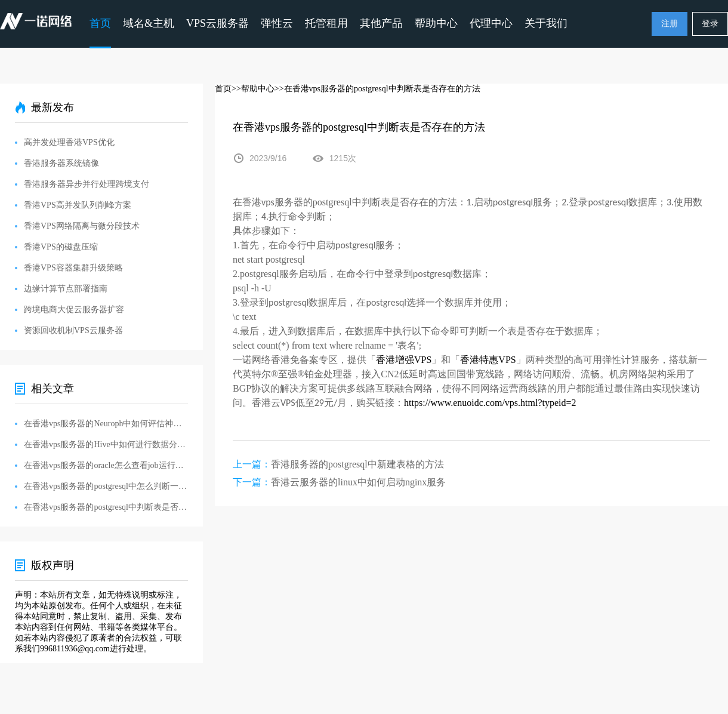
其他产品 (381, 23)
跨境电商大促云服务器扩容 (74, 310)
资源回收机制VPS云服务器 (73, 330)
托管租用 (326, 23)
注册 (670, 24)
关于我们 (546, 23)
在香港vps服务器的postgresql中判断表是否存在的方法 (106, 507)
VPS (423, 360)
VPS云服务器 (218, 23)
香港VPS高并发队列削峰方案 (78, 205)
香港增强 (395, 360)
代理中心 (491, 23)
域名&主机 (149, 23)
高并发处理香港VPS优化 (69, 142)
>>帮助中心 (253, 89)
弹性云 (277, 23)
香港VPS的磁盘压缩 (61, 247)
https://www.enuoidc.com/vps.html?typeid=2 (490, 403)
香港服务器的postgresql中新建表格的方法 (357, 464)
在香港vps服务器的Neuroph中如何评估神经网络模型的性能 (106, 424)
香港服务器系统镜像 (61, 163)
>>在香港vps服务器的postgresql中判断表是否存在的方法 (377, 89)
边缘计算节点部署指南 (66, 289)
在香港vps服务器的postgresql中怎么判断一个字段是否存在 (106, 486)
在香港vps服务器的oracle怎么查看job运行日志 (106, 465)
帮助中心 (436, 23)
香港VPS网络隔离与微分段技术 (82, 226)
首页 (100, 23)
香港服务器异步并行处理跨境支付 (87, 184)
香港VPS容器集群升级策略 (73, 268)
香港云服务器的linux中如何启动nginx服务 (358, 482)
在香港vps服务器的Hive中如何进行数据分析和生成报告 (106, 444)
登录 (710, 24)
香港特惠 (479, 360)
